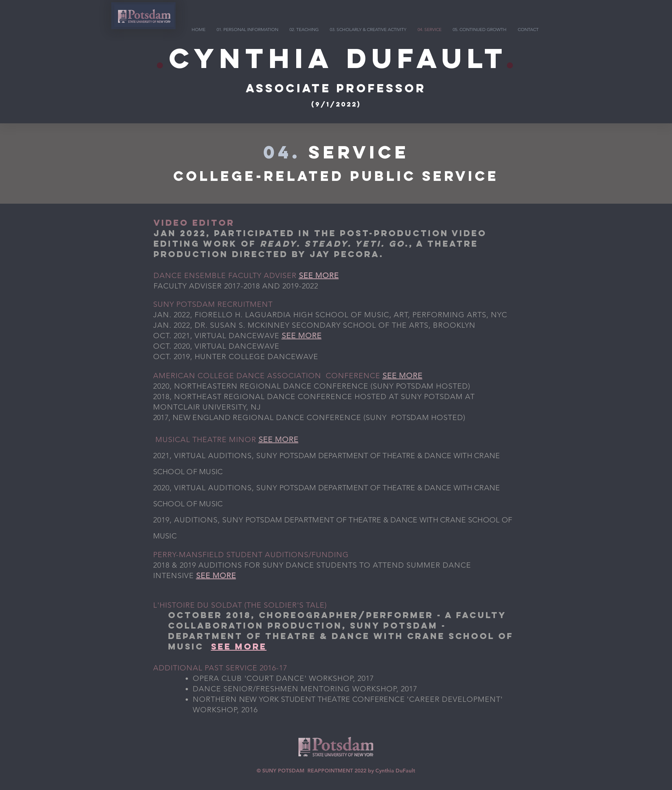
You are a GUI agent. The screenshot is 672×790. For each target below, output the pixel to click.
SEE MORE (319, 275)
